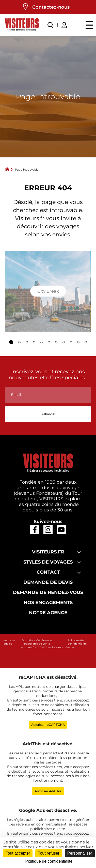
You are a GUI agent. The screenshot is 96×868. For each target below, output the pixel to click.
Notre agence (48, 613)
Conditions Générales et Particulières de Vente (37, 642)
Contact (48, 572)
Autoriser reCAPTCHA (48, 725)
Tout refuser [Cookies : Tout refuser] (49, 853)
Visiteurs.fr (48, 552)
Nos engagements (48, 603)
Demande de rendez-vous (48, 592)
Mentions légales (9, 642)
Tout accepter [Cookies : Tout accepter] (18, 853)
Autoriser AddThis (48, 791)
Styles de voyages (48, 562)
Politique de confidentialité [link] (49, 861)
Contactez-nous (51, 7)
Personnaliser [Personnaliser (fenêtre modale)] (80, 853)
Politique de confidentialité (77, 642)
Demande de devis (48, 582)
